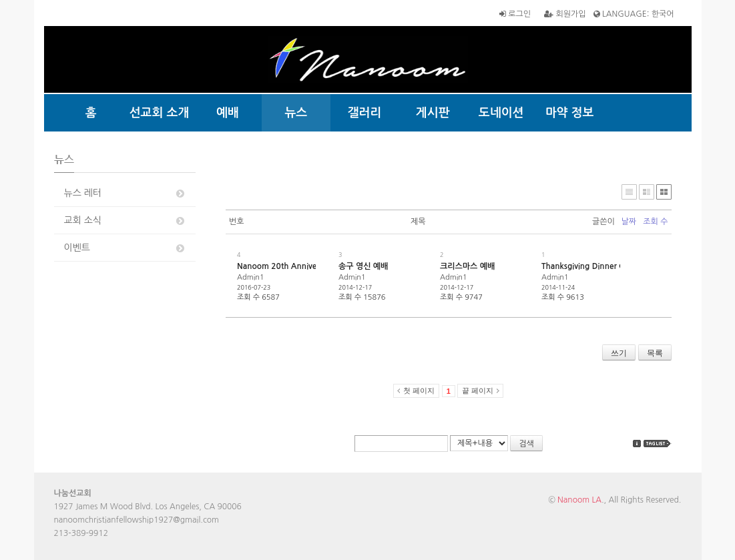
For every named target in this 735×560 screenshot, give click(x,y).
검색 (526, 444)
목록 (655, 353)
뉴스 (296, 113)
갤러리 (364, 113)
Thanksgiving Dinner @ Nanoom (601, 266)
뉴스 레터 (126, 193)
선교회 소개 (160, 113)
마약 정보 (570, 113)
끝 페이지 (478, 390)
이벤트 (126, 248)
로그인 (515, 14)
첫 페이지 (419, 390)
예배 (228, 113)
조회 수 (655, 222)
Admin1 (251, 277)
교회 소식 (126, 221)
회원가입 (565, 14)
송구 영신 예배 (363, 266)
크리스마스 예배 (467, 266)
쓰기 (619, 353)
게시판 (433, 113)
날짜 (629, 222)
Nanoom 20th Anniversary (285, 266)
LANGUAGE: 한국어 (634, 14)
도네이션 (501, 113)
